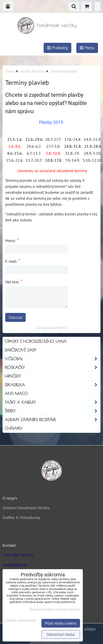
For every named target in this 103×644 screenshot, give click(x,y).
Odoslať (15, 317)
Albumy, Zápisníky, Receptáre (52, 420)
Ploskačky (52, 367)
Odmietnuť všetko (61, 634)
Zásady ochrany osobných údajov (54, 609)
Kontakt (9, 545)
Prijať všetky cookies (61, 623)
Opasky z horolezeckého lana (36, 341)
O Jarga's (10, 498)
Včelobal (52, 359)
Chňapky (13, 428)
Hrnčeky (13, 376)
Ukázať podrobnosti (21, 620)
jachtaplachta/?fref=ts (52, 328)
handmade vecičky (57, 25)
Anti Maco (16, 394)
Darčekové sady (20, 350)
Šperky (52, 411)
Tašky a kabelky (52, 402)
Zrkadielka (52, 385)
